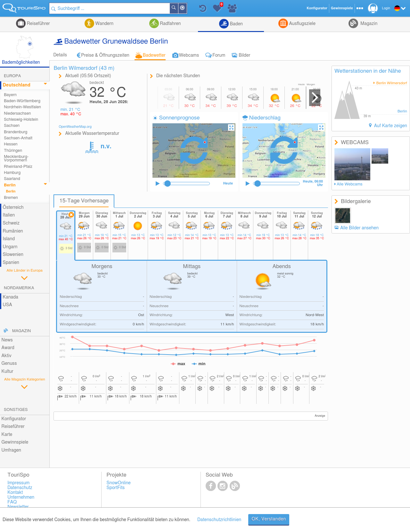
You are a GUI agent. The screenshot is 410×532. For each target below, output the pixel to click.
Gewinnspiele (15, 442)
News (7, 340)
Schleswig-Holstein (21, 120)
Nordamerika (19, 288)
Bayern (10, 95)
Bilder (244, 55)
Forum (219, 55)
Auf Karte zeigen (390, 126)
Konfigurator (14, 419)
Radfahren (170, 24)
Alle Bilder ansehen (359, 228)
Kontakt (15, 493)
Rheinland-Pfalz (18, 167)
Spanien (11, 263)
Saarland (12, 179)
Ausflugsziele (302, 24)
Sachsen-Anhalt (18, 138)
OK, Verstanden (269, 519)
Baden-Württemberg (22, 101)
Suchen (178, 8)
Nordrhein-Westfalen (22, 107)
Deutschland (17, 85)
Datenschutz (20, 488)
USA (8, 305)
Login (386, 8)
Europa (12, 76)
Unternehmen (21, 497)
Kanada (11, 297)
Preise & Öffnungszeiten (105, 55)
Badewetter (154, 55)
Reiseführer (38, 24)
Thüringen (13, 151)
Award (8, 348)
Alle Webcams (349, 184)
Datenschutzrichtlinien (219, 520)
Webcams (189, 55)
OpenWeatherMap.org (75, 127)
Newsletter (18, 507)
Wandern (104, 24)
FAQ (12, 502)
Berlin (10, 185)
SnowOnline (119, 483)
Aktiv (7, 356)
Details (60, 55)
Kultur (8, 372)
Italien (9, 215)
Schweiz (11, 223)
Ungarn (10, 247)
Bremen (11, 198)
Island (9, 239)
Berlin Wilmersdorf (391, 83)
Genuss (9, 364)
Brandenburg (16, 132)
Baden (236, 24)
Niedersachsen (17, 114)
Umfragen (11, 450)
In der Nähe (187, 9)
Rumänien (13, 231)
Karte (7, 435)
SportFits (116, 488)
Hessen (11, 144)
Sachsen (12, 126)
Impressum (18, 483)
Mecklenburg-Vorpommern (16, 159)
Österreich (13, 208)
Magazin (369, 24)
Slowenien (13, 255)
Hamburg (12, 173)
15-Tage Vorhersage (84, 201)
